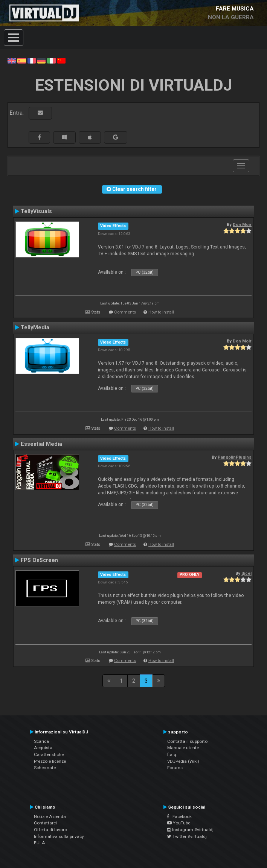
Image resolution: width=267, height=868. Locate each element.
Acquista (43, 748)
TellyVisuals (36, 211)
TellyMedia (35, 327)
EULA (40, 843)
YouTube (179, 823)
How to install (161, 312)
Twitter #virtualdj (187, 836)
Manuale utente (183, 748)
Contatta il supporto (187, 741)
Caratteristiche (49, 754)
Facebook (179, 816)
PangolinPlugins (235, 457)
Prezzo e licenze (50, 761)
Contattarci (45, 823)
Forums (175, 768)
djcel (246, 573)
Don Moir (242, 224)
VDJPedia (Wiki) (183, 761)
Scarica (41, 741)
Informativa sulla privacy (59, 836)
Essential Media (41, 444)
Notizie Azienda (50, 816)
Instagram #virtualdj (190, 830)
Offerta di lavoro (50, 830)
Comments (125, 312)
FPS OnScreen (39, 560)
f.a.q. (172, 754)
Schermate (45, 768)
